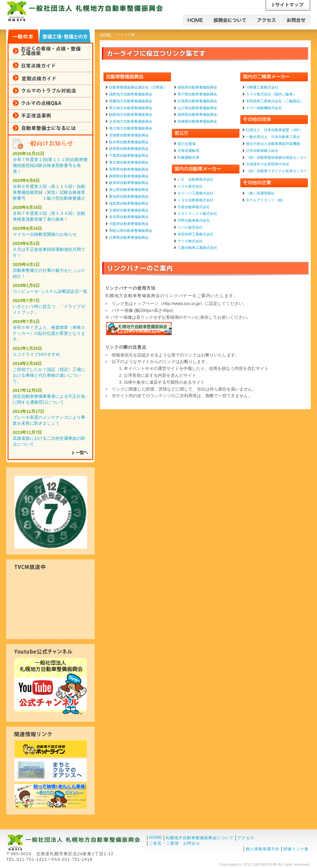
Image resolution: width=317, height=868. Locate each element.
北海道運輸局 (188, 151)
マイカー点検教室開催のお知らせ (45, 234)
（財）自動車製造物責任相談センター (277, 157)
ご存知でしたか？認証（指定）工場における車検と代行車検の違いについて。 (49, 375)
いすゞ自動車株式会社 (196, 179)
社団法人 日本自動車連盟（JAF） (274, 130)
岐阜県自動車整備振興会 (129, 183)
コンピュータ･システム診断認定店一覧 (50, 291)
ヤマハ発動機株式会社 (264, 108)
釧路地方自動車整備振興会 (131, 114)
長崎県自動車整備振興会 (197, 121)
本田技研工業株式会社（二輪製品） (275, 101)
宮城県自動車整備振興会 (129, 135)
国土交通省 (186, 144)
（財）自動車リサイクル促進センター (277, 171)
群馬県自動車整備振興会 (129, 149)
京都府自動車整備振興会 (129, 210)
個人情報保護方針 (263, 849)
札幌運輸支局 (188, 157)
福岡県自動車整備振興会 (197, 114)
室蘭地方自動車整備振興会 (131, 101)
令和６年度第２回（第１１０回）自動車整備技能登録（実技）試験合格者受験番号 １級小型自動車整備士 (49, 192)
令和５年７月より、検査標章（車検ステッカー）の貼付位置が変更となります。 (49, 333)
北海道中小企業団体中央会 (268, 164)
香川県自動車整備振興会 (197, 94)
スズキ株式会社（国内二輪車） (271, 94)
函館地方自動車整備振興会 (131, 94)
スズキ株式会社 (190, 186)
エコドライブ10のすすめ (36, 354)
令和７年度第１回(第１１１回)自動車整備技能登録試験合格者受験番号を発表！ (50, 165)
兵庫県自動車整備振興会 (129, 237)
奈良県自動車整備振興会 (129, 217)
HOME (106, 35)
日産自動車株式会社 (194, 207)
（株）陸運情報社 (260, 193)
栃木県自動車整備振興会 (129, 142)
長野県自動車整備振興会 (129, 169)
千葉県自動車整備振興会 (129, 155)
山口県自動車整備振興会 (197, 108)
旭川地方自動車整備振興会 (131, 128)
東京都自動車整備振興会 (129, 162)
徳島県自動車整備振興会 (197, 87)
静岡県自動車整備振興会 (129, 176)
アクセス (246, 838)
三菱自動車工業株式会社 (197, 248)
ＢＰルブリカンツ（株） (266, 200)
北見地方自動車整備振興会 (131, 121)
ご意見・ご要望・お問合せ (175, 843)
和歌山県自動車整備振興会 (131, 231)
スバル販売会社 (190, 227)
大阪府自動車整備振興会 (129, 224)
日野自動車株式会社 (194, 220)
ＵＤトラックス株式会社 (197, 213)
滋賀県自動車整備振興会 (129, 203)
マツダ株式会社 (190, 241)
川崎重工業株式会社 (262, 87)
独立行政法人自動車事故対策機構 (273, 144)
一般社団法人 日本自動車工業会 (273, 137)
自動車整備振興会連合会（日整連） (138, 87)
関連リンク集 (296, 849)
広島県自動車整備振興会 (197, 101)
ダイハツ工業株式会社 (196, 193)
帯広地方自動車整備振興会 (131, 108)
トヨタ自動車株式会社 (196, 200)
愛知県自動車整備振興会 (129, 196)
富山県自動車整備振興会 (129, 190)
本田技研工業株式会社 (196, 234)
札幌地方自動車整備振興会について (200, 838)
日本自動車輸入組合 (262, 151)
